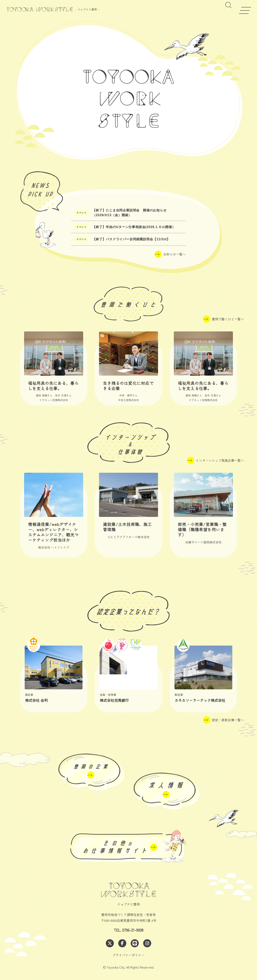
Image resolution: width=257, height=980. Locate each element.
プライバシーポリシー (128, 955)
